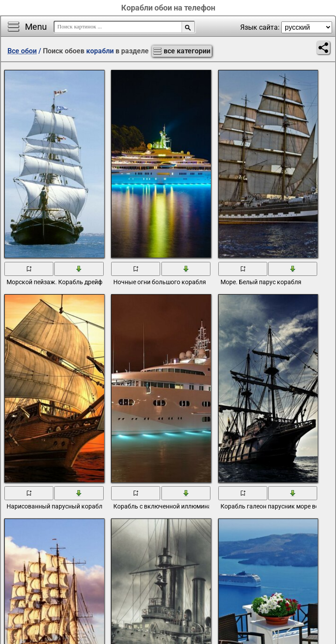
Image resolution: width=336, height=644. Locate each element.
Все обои (22, 51)
